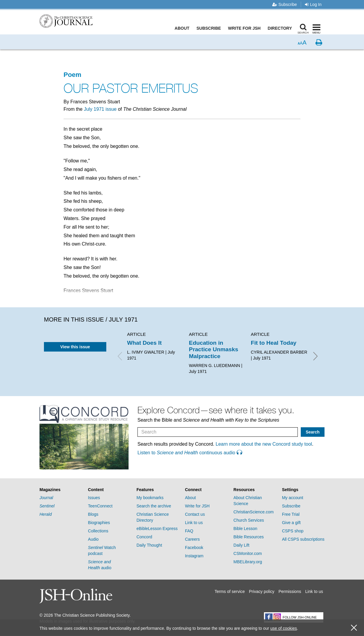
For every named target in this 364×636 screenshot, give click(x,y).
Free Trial (291, 514)
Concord (144, 537)
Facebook (194, 548)
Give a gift (291, 523)
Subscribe (285, 4)
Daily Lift (241, 545)
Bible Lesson (245, 529)
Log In (313, 4)
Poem (72, 75)
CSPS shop (293, 531)
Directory (281, 28)
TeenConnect (100, 506)
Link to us (194, 523)
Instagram (194, 556)
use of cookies (284, 628)
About (183, 28)
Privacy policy (262, 591)
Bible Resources (249, 537)
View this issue (75, 347)
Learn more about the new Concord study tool (264, 444)
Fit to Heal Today (274, 343)
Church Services (249, 520)
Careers (192, 539)
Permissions (290, 591)
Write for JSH (246, 28)
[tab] (61, 490)
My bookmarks (150, 498)
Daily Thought (149, 545)
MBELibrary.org (248, 562)
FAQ (189, 531)
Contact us (195, 514)
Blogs (93, 514)
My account (293, 498)
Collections (98, 531)
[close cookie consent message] (354, 628)
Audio (93, 539)
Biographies (99, 523)
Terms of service (230, 591)
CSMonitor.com (248, 553)
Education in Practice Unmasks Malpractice (213, 349)
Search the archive (154, 506)
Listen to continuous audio (190, 453)
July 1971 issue (100, 109)
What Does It (144, 343)
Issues (94, 498)
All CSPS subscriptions (303, 539)
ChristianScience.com (253, 512)
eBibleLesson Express (157, 529)
